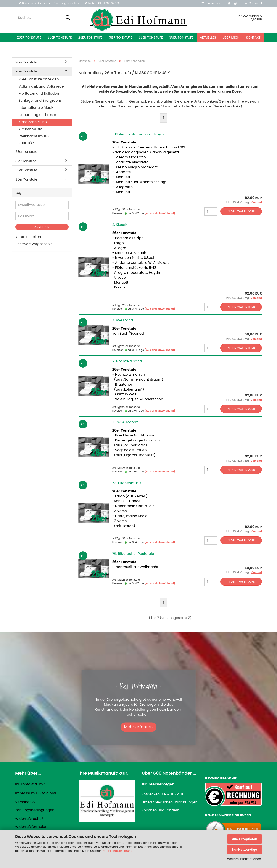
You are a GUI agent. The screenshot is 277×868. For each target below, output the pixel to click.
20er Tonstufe (29, 37)
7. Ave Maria (123, 320)
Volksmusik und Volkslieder (42, 86)
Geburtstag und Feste (37, 115)
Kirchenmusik (30, 129)
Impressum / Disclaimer (36, 793)
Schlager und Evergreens (40, 100)
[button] (211, 3)
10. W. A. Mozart (125, 422)
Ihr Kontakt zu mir (30, 784)
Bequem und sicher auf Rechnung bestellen (48, 3)
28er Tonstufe (90, 37)
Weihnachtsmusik (34, 136)
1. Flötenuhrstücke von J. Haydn (139, 134)
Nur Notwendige (245, 850)
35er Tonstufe (181, 37)
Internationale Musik (36, 108)
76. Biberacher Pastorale (133, 554)
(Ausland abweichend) (160, 213)
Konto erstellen (28, 237)
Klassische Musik (33, 122)
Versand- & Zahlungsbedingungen (35, 806)
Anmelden (42, 227)
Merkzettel (253, 3)
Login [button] (233, 3)
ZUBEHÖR (26, 143)
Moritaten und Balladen (39, 94)
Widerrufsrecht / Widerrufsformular (31, 823)
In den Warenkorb (241, 211)
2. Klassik (120, 225)
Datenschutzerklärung (117, 851)
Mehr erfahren (139, 727)
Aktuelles (208, 37)
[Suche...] (68, 18)
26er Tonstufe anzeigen (39, 79)
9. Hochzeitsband (127, 361)
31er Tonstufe (120, 37)
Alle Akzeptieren (245, 839)
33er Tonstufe (151, 37)
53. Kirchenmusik (127, 483)
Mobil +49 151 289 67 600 (102, 3)
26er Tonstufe (60, 37)
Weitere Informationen (244, 859)
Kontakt (253, 37)
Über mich (231, 37)
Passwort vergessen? (33, 244)
